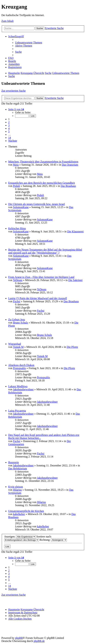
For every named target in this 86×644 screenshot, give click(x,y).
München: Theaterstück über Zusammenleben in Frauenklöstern (43, 162)
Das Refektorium (18, 469)
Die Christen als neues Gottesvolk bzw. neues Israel (37, 204)
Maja (16, 165)
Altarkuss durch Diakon (21, 365)
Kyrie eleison (16, 487)
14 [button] (10, 138)
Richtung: (53, 540)
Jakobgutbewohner (23, 389)
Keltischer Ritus (17, 228)
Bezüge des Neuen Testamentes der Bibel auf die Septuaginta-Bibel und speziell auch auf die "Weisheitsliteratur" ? (45, 251)
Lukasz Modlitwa (18, 386)
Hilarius (17, 490)
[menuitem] (29, 43)
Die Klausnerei (75, 231)
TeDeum (18, 280)
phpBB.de (39, 641)
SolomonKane (21, 207)
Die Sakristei (75, 280)
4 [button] (9, 128)
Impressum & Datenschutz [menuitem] (23, 613)
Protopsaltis (19, 368)
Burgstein (14, 462)
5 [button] (9, 131)
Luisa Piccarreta (17, 411)
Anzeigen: (20, 537)
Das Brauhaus (68, 186)
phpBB (19, 638)
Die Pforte (72, 347)
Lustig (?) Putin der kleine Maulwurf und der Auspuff (38, 298)
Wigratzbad (15, 344)
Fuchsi (17, 301)
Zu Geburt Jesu (17, 320)
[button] (16, 109)
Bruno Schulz (21, 323)
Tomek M (18, 347)
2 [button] (9, 122)
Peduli (16, 186)
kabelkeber (19, 514)
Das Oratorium (70, 165)
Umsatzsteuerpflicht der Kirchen (26, 511)
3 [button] (9, 125)
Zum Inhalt (8, 21)
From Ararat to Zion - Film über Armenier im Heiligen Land (41, 277)
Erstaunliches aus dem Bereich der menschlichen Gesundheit (42, 183)
